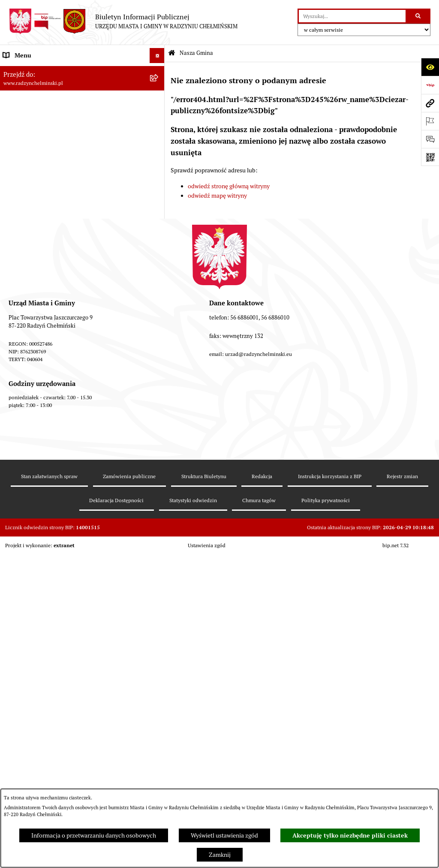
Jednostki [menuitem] (15, 291)
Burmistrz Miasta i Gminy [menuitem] (36, 156)
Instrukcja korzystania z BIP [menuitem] (40, 471)
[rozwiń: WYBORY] (158, 126)
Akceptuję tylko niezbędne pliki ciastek (350, 835)
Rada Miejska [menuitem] (20, 141)
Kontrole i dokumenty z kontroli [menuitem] (45, 426)
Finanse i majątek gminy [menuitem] (35, 276)
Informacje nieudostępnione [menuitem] (41, 486)
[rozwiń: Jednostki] (158, 291)
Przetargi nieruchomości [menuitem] (35, 246)
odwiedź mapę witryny (217, 196)
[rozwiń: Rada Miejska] (158, 141)
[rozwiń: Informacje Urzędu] (158, 186)
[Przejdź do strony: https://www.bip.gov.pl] (430, 85)
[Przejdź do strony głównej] (123, 21)
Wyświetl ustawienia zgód (224, 835)
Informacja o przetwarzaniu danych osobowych (94, 835)
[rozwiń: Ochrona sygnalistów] (158, 216)
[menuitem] (82, 91)
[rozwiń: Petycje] (158, 201)
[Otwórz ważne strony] (430, 121)
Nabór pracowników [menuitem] (29, 261)
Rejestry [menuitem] (14, 411)
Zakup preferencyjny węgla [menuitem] (38, 366)
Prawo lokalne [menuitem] (21, 306)
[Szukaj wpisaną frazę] (419, 16)
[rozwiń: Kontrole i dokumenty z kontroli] (158, 426)
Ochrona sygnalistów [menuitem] (30, 216)
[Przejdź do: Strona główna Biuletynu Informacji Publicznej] (172, 53)
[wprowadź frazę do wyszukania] (352, 16)
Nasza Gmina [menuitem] (20, 70)
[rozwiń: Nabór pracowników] (158, 261)
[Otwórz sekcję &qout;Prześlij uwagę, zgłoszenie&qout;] (430, 139)
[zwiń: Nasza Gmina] (158, 71)
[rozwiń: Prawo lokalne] (158, 306)
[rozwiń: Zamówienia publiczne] (158, 231)
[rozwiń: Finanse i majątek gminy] (158, 276)
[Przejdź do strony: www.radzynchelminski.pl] (430, 103)
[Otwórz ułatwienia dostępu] (430, 67)
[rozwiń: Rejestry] (158, 411)
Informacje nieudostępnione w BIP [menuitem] (49, 441)
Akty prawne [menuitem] (20, 321)
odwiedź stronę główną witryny (229, 186)
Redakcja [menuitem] (15, 456)
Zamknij (220, 855)
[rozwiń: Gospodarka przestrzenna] (158, 381)
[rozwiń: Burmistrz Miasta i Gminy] (158, 156)
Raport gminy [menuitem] (21, 111)
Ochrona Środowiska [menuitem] (30, 396)
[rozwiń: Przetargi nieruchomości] (158, 246)
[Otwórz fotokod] (430, 157)
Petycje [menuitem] (13, 201)
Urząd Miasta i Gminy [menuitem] (31, 171)
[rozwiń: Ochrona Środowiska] (158, 396)
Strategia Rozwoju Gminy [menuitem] (36, 336)
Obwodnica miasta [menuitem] (27, 351)
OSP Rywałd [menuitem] (19, 501)
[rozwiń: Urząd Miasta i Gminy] (158, 171)
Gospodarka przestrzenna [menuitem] (37, 381)
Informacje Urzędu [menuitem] (28, 186)
